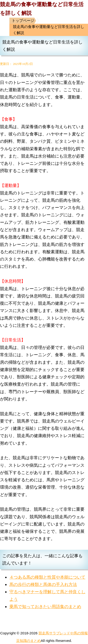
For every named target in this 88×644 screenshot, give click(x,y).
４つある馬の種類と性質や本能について (47, 577)
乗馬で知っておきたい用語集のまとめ (45, 606)
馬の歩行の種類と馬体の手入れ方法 (43, 584)
